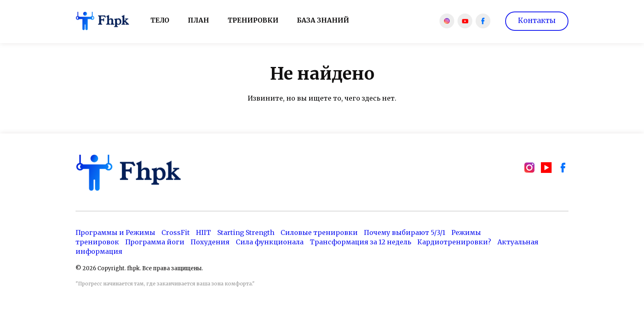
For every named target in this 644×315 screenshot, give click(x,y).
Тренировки (253, 20)
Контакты (537, 21)
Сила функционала (270, 242)
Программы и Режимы (115, 232)
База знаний (323, 20)
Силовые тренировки (319, 232)
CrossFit (176, 232)
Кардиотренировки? (454, 242)
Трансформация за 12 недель (360, 242)
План (198, 20)
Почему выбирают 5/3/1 (405, 232)
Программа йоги (155, 242)
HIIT (204, 232)
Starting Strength (246, 232)
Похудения (210, 242)
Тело (160, 20)
